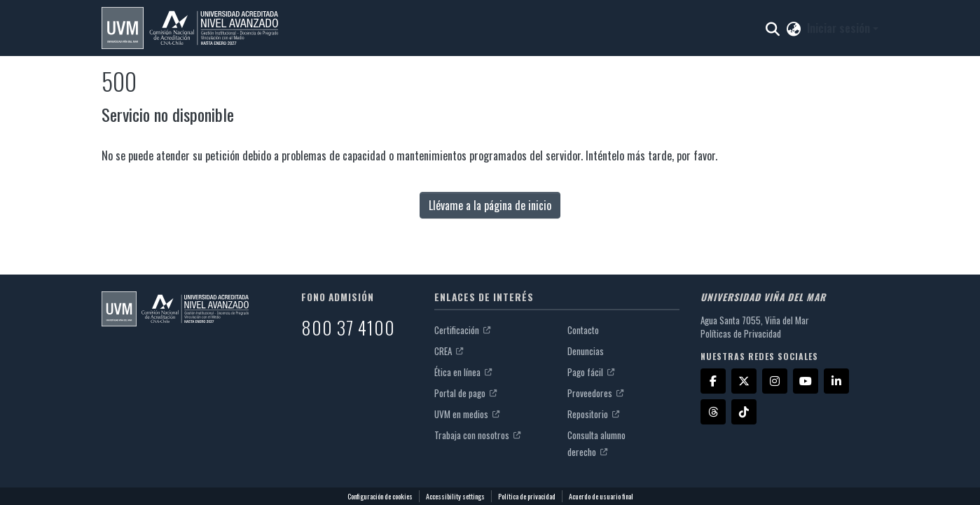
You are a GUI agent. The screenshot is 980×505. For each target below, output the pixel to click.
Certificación (462, 330)
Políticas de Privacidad (741, 333)
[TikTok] (744, 412)
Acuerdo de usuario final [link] (601, 496)
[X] (744, 381)
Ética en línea (463, 372)
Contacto (583, 330)
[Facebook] (713, 381)
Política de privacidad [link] (527, 496)
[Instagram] (775, 381)
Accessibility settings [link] (455, 496)
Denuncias (586, 351)
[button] (190, 28)
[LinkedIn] (836, 381)
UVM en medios (467, 414)
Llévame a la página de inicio (490, 205)
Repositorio (593, 414)
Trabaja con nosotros (477, 435)
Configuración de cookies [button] (380, 496)
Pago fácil (591, 372)
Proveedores (595, 393)
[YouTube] (806, 381)
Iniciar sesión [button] (840, 28)
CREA (449, 351)
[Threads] (713, 412)
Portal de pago (465, 393)
